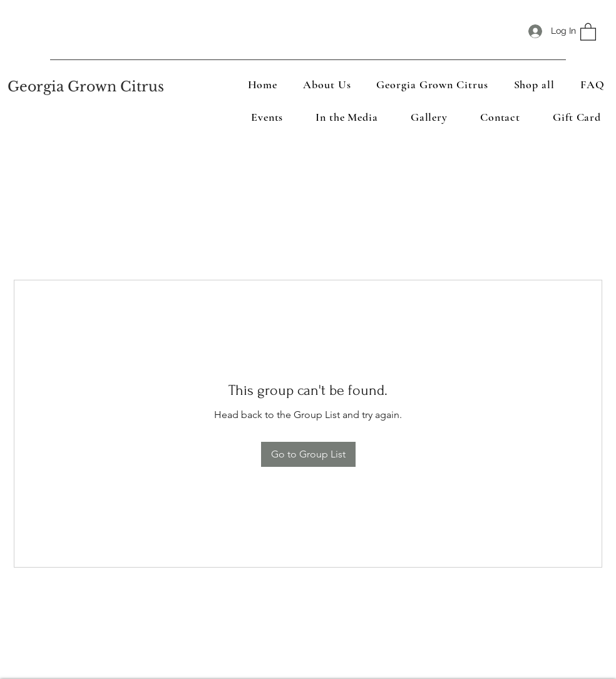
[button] (588, 31)
